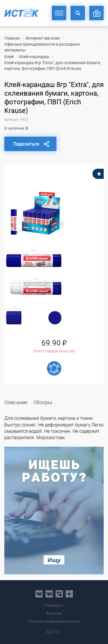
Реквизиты (54, 605)
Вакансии (54, 613)
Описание (16, 402)
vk (39, 594)
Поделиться (26, 144)
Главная (12, 38)
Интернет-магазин (43, 38)
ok (59, 594)
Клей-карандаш (34, 56)
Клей (9, 56)
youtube (69, 594)
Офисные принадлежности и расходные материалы (42, 47)
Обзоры (43, 402)
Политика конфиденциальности (54, 621)
